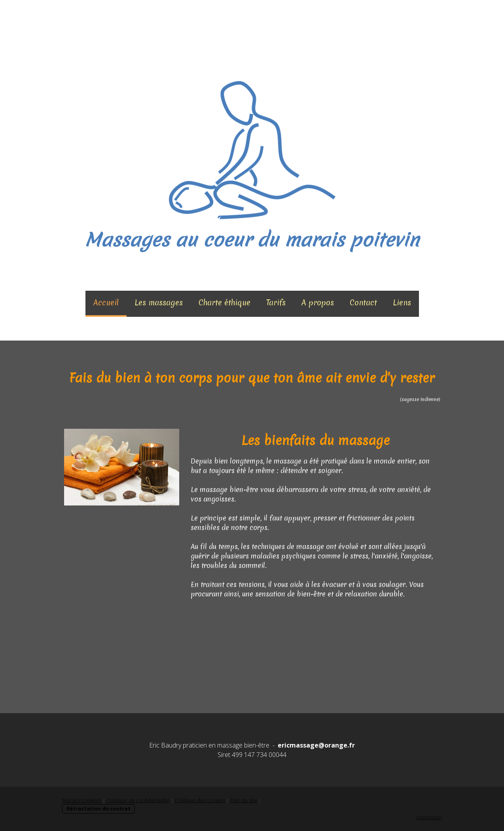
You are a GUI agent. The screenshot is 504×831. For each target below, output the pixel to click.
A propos (318, 303)
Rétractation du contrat (99, 808)
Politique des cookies (200, 800)
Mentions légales (82, 800)
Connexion (429, 817)
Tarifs (276, 303)
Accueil (106, 303)
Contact (363, 303)
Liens (402, 303)
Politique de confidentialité (138, 800)
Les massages (159, 303)
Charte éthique (225, 303)
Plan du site (244, 800)
